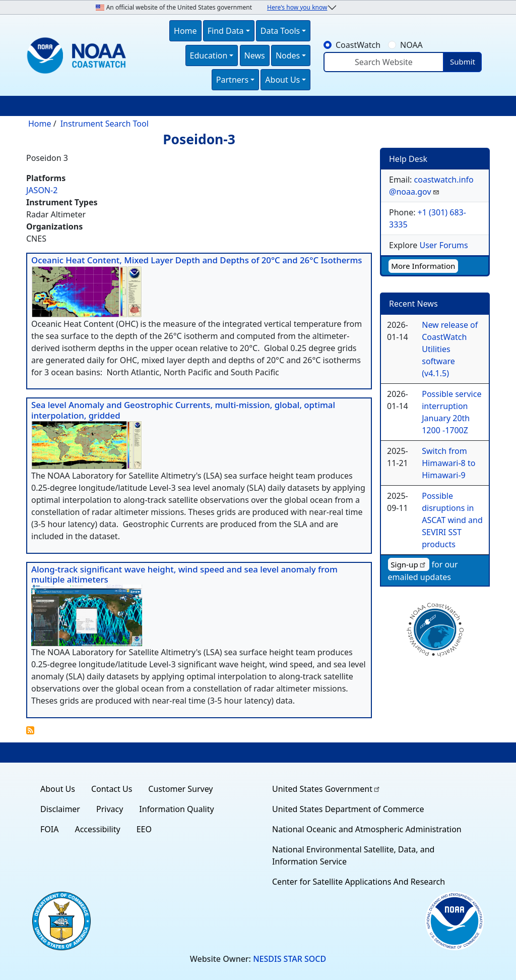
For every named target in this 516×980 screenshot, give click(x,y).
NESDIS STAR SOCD (289, 959)
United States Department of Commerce (348, 809)
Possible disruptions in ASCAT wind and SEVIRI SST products (452, 520)
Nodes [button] (288, 55)
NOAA (411, 45)
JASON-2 (42, 190)
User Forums (443, 245)
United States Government (327, 789)
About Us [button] (282, 80)
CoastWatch (358, 45)
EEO (144, 829)
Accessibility (97, 829)
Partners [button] (232, 80)
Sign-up (409, 564)
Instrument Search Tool (105, 124)
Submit (463, 62)
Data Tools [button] (280, 31)
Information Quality (176, 809)
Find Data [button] (226, 31)
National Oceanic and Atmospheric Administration (367, 829)
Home (185, 31)
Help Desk (408, 159)
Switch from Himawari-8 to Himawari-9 (448, 463)
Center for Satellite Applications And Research (359, 882)
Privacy (110, 809)
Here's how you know (297, 7)
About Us (58, 789)
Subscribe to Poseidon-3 (30, 730)
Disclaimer (60, 809)
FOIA (49, 829)
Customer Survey (180, 789)
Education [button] (209, 55)
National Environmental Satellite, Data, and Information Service (353, 855)
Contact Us (112, 789)
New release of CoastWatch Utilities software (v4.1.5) (450, 349)
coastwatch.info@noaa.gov (431, 186)
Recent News (413, 304)
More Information (423, 266)
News (255, 55)
